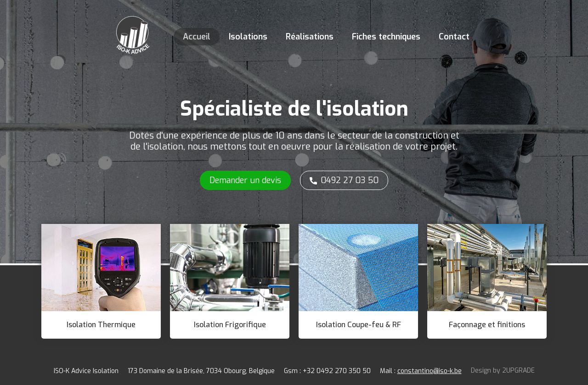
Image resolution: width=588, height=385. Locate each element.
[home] (132, 32)
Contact (454, 37)
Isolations (248, 37)
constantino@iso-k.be (430, 371)
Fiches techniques (386, 37)
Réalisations (310, 37)
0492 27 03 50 (350, 180)
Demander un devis (245, 180)
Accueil (197, 37)
